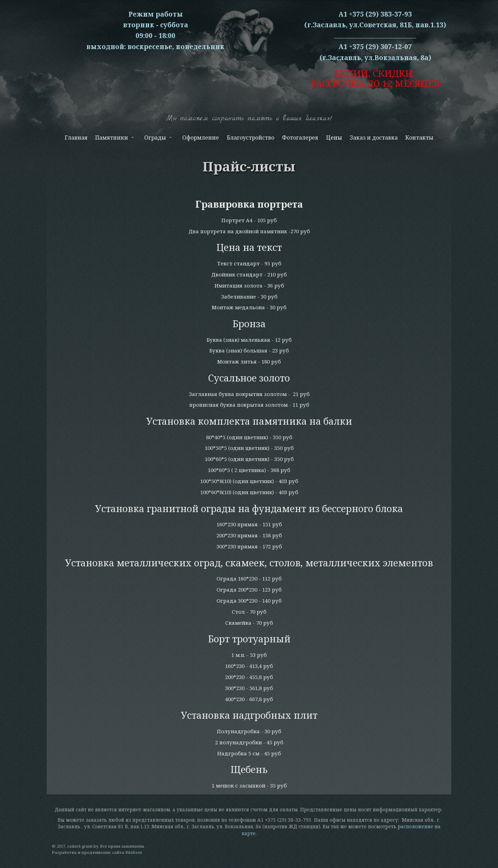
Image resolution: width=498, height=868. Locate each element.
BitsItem (134, 852)
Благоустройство (251, 138)
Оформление (201, 138)
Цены (334, 138)
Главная (76, 138)
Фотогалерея (300, 138)
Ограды (157, 139)
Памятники (114, 139)
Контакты (419, 138)
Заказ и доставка (374, 138)
